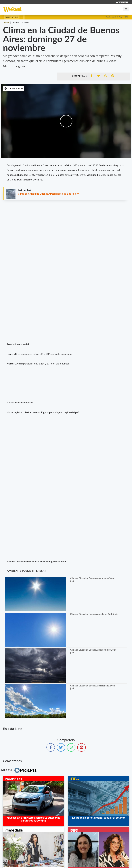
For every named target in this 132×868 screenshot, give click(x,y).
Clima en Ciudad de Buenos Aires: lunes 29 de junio (94, 614)
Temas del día (14, 17)
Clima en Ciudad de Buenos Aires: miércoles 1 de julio (47, 194)
